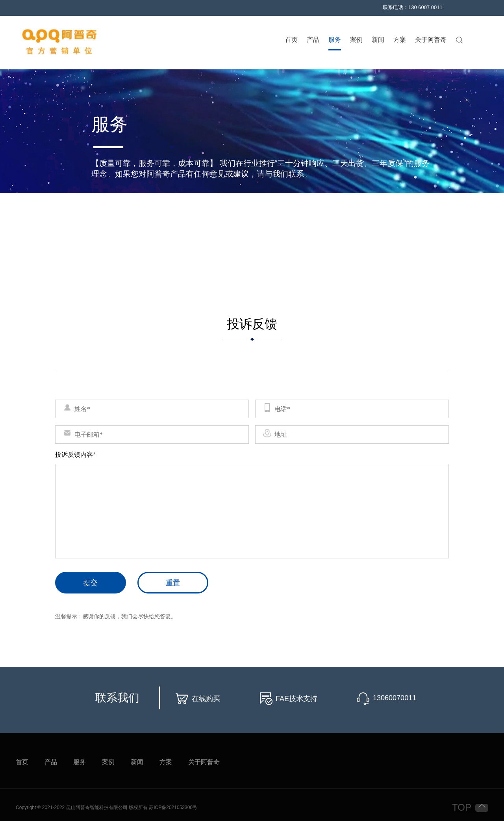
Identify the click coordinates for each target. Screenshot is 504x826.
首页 (291, 40)
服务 (335, 40)
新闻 (378, 40)
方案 (400, 40)
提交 (91, 583)
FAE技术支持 (296, 699)
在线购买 (206, 699)
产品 (313, 40)
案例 (356, 40)
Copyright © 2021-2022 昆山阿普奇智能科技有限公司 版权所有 (82, 807)
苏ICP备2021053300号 (173, 807)
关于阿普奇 (431, 40)
